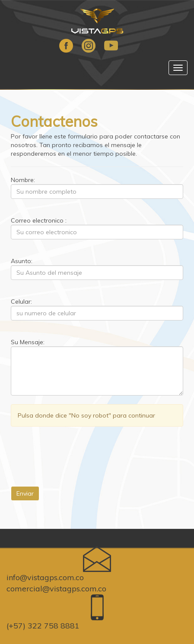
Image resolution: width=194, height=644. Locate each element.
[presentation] (76, 452)
